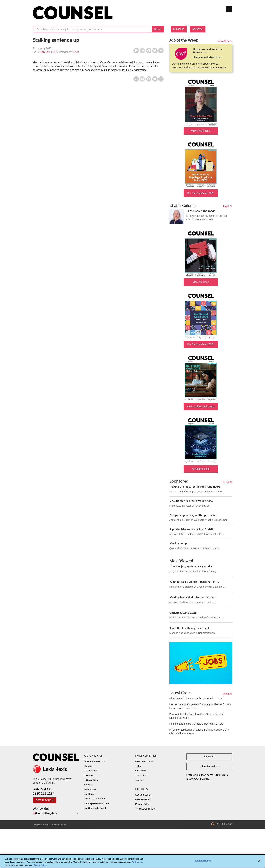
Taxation (140, 780)
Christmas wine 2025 (183, 612)
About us (89, 785)
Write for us (90, 789)
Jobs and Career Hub (95, 761)
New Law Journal (144, 761)
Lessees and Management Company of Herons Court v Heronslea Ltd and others (200, 706)
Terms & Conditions (145, 809)
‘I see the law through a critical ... (191, 628)
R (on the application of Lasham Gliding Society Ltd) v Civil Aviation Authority (199, 732)
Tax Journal (141, 775)
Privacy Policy (143, 804)
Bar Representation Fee (96, 803)
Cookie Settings (143, 795)
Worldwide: (56, 811)
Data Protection (143, 799)
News (76, 52)
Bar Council (90, 794)
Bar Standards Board (95, 808)
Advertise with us (209, 766)
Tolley (138, 766)
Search (158, 29)
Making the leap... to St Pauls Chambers (195, 486)
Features (89, 775)
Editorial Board (92, 780)
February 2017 (49, 52)
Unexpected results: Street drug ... (191, 501)
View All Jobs (225, 41)
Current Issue (91, 771)
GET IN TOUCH (45, 800)
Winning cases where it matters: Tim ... (194, 582)
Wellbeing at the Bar (95, 799)
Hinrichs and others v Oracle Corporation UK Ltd (196, 698)
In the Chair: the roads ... (202, 211)
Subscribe (179, 29)
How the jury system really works (191, 566)
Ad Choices (137, 863)
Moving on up (178, 543)
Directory (89, 766)
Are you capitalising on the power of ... (194, 515)
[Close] (259, 862)
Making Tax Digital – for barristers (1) (193, 597)
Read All (227, 206)
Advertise (197, 29)
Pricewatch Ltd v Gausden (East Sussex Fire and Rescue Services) (197, 716)
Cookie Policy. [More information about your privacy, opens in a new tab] (40, 866)
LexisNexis (141, 771)
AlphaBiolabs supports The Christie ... (193, 529)
